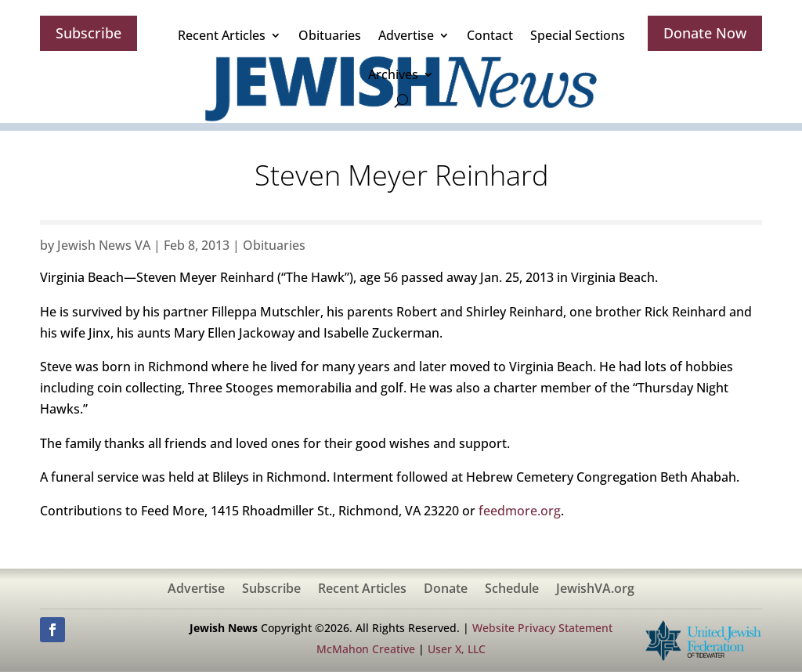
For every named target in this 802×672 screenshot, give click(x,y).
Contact (490, 35)
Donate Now (705, 33)
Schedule (512, 590)
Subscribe (89, 33)
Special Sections (578, 35)
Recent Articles (222, 35)
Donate (446, 590)
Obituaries (330, 35)
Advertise (406, 35)
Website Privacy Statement (542, 628)
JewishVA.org (595, 590)
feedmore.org (520, 511)
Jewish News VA (104, 245)
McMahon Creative (366, 649)
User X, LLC (457, 649)
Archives (393, 74)
